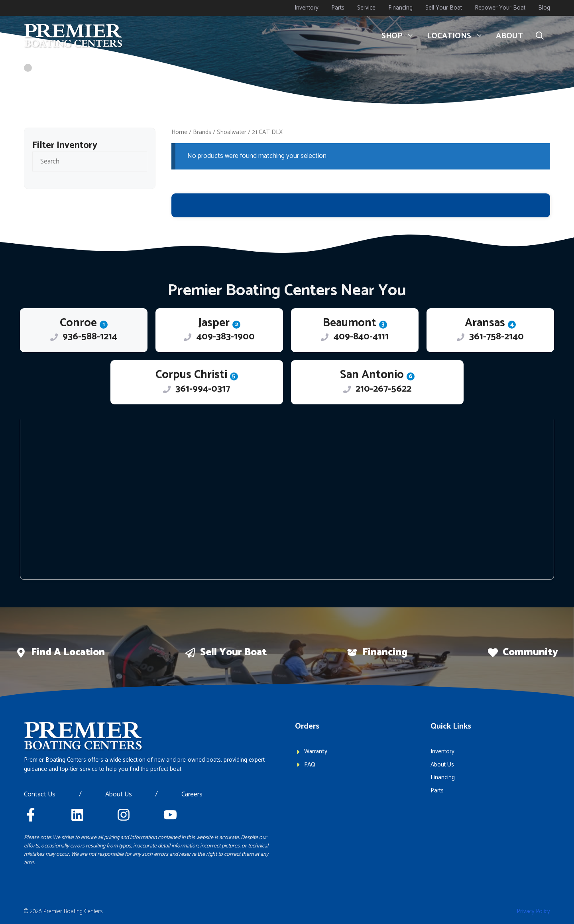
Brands (202, 132)
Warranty (316, 752)
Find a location (68, 652)
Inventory (307, 8)
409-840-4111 (361, 337)
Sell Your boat (233, 652)
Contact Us (40, 795)
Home (179, 132)
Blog (544, 8)
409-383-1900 (226, 337)
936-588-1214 (90, 337)
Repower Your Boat (500, 8)
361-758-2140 (496, 337)
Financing (400, 8)
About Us (119, 795)
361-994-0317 (203, 389)
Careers (192, 795)
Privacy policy (534, 911)
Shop (401, 36)
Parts (338, 8)
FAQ (310, 765)
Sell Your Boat (444, 8)
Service (366, 8)
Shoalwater (232, 132)
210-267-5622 (383, 389)
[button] (540, 36)
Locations (458, 36)
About (509, 36)
